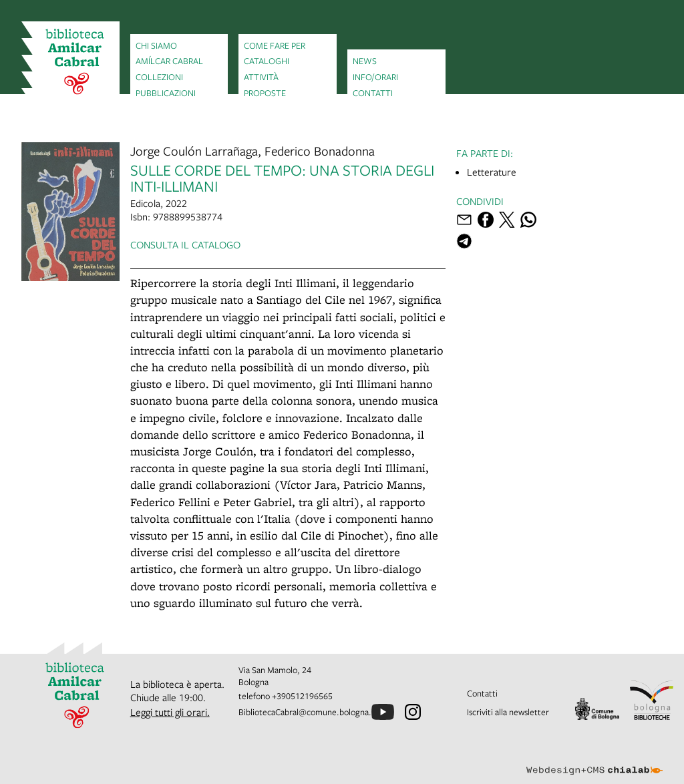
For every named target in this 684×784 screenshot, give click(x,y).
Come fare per (275, 45)
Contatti (373, 93)
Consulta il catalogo (185, 244)
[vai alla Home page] (70, 63)
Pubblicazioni (166, 93)
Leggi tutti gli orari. (170, 712)
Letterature (492, 172)
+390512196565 (302, 696)
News (365, 61)
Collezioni (159, 77)
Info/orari (375, 77)
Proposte (265, 93)
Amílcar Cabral (169, 61)
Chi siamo (156, 45)
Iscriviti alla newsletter (508, 712)
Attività (261, 77)
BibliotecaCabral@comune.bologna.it (308, 712)
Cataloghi (267, 61)
